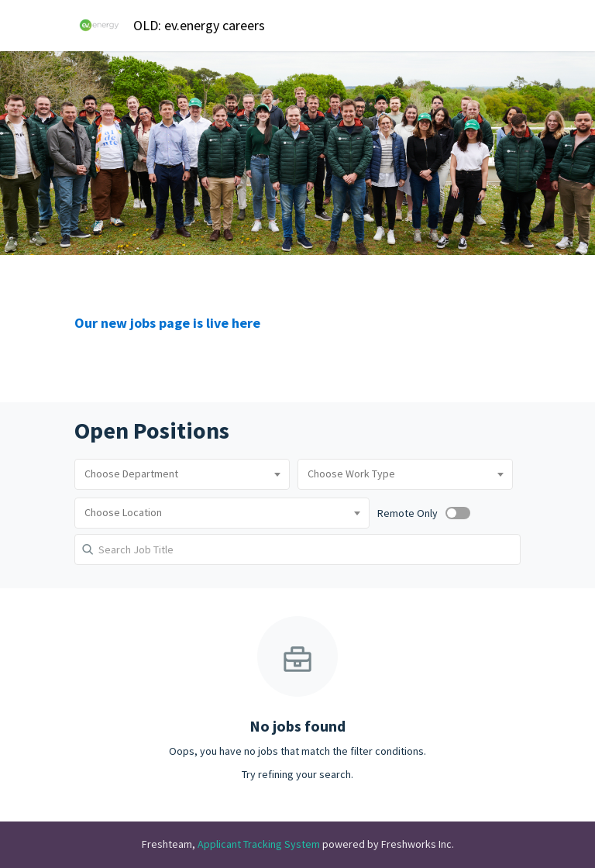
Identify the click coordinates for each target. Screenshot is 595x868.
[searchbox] (182, 474)
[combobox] (182, 474)
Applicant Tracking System (260, 844)
